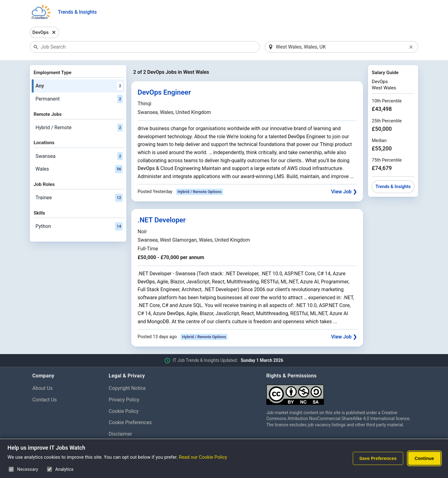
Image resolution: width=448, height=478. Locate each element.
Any (79, 86)
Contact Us (45, 400)
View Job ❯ (344, 192)
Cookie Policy (124, 411)
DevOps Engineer (164, 92)
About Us (42, 388)
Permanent (79, 99)
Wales (79, 169)
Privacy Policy (124, 400)
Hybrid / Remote (79, 128)
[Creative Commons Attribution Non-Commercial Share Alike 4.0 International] (341, 392)
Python (79, 226)
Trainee (79, 198)
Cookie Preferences (130, 422)
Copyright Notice (127, 388)
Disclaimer (120, 434)
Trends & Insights (77, 12)
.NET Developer (162, 220)
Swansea (79, 156)
